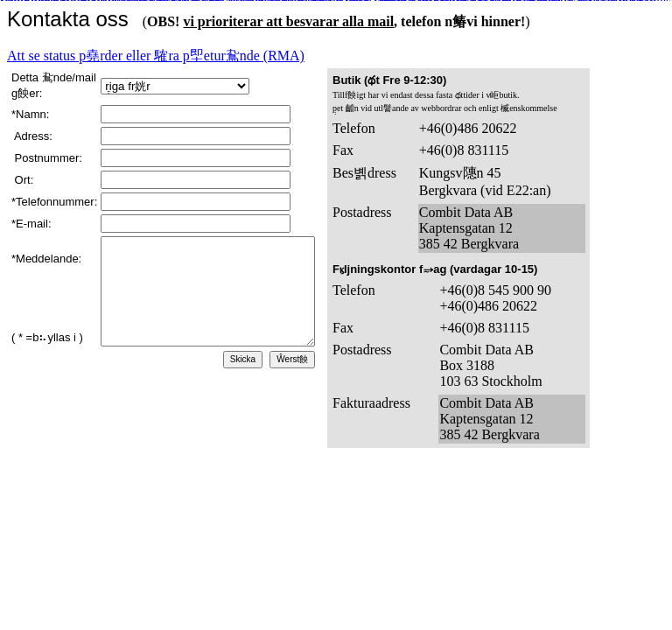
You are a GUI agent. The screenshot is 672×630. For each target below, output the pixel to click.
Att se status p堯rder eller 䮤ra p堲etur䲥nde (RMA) (156, 56)
